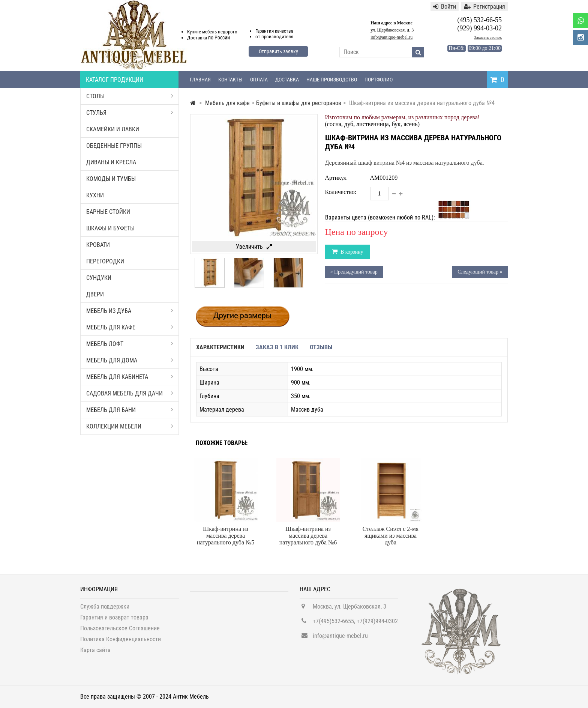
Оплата (259, 80)
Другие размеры (243, 316)
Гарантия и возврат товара (114, 621)
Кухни (95, 195)
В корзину (351, 252)
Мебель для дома (130, 360)
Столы (130, 96)
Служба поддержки (105, 610)
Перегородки (105, 261)
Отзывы (321, 347)
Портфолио (379, 80)
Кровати (98, 245)
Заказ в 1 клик (277, 347)
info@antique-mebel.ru (391, 37)
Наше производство (332, 80)
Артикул (336, 178)
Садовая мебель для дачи (130, 393)
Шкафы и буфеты (110, 228)
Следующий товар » (480, 272)
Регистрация (484, 7)
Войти (445, 7)
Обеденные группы (114, 146)
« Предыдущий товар (354, 272)
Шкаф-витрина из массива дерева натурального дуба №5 (226, 536)
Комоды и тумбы (111, 179)
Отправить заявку (278, 51)
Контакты (230, 80)
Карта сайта (95, 653)
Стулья (130, 113)
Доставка (287, 80)
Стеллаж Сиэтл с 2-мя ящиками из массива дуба (391, 536)
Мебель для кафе (130, 327)
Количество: (341, 192)
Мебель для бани (130, 410)
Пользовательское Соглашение (120, 632)
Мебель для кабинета (130, 377)
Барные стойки (108, 212)
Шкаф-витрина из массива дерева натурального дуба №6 (308, 536)
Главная (200, 80)
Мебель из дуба (130, 311)
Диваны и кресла (111, 162)
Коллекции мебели (130, 426)
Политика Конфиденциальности (121, 643)
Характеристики (220, 347)
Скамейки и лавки (113, 129)
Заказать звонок (488, 37)
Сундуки (99, 278)
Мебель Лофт (130, 344)
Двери (95, 294)
